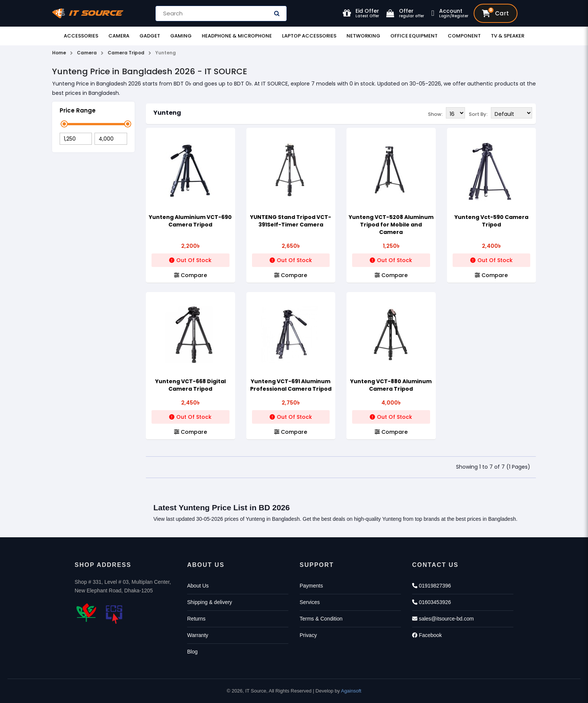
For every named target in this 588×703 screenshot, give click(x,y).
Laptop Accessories (309, 36)
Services (310, 602)
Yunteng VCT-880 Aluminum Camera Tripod (391, 385)
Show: (435, 113)
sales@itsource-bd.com (443, 619)
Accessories (81, 36)
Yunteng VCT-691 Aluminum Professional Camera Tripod (291, 385)
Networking (363, 36)
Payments (311, 586)
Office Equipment (414, 36)
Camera (119, 36)
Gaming (181, 36)
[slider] (64, 124)
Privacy (308, 635)
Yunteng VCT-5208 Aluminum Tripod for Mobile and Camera (391, 225)
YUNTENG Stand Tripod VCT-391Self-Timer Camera (291, 221)
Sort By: (478, 113)
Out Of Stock (190, 260)
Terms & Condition (321, 619)
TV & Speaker (508, 36)
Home (59, 53)
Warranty (198, 635)
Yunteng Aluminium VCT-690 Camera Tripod (190, 221)
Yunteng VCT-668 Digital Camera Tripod (190, 385)
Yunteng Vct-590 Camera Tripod (491, 221)
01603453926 (432, 602)
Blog (192, 652)
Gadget (150, 36)
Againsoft (351, 691)
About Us (198, 586)
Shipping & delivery (210, 602)
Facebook (427, 635)
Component (464, 36)
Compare (190, 275)
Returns (196, 619)
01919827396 (432, 586)
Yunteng (167, 113)
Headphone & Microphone (237, 36)
